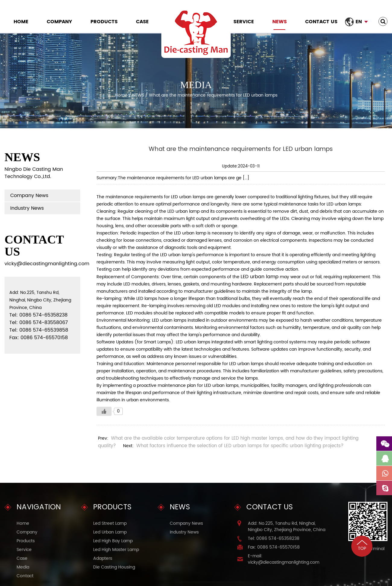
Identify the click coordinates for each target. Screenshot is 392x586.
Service (244, 22)
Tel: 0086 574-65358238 (274, 538)
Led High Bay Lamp (113, 541)
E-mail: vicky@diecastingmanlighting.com (284, 559)
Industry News (27, 208)
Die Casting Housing (114, 567)
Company (59, 22)
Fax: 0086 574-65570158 (274, 547)
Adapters (103, 558)
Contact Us (321, 22)
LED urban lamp (260, 277)
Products (104, 22)
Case (142, 22)
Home (21, 22)
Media (23, 567)
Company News (29, 196)
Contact (25, 576)
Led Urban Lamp (110, 532)
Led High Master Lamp (116, 550)
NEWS (280, 22)
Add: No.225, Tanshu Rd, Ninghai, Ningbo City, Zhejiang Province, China (287, 527)
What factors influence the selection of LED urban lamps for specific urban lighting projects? (240, 446)
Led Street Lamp (110, 523)
